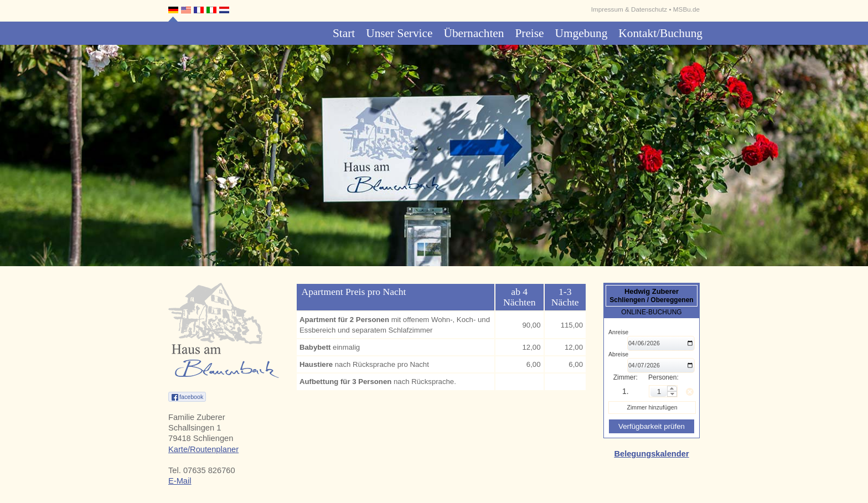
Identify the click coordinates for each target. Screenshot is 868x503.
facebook (191, 397)
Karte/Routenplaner (203, 449)
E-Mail (180, 481)
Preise (529, 33)
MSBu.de (686, 9)
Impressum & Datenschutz (629, 9)
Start (344, 33)
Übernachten (474, 33)
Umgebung (582, 33)
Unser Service (399, 33)
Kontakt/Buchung (660, 33)
